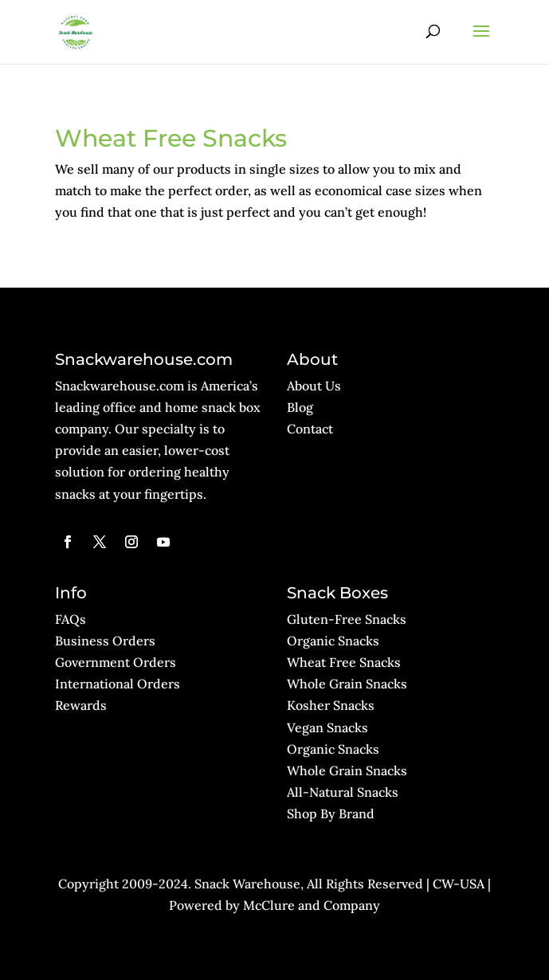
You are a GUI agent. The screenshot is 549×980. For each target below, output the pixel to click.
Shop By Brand (331, 813)
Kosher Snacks (331, 705)
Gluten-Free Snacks (347, 619)
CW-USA (459, 884)
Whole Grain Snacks (347, 684)
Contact (310, 429)
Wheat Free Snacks (344, 662)
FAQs (71, 619)
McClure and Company (312, 905)
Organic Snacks (333, 641)
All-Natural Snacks (343, 792)
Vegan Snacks (327, 727)
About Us (314, 386)
